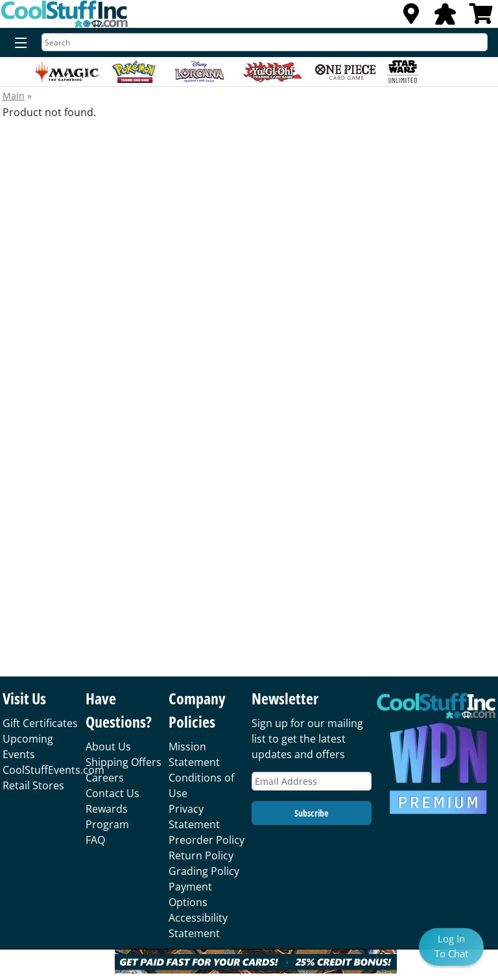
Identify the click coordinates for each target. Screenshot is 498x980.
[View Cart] (481, 18)
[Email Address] (312, 781)
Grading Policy (204, 871)
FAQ (95, 840)
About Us (108, 747)
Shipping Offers (124, 762)
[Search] (265, 42)
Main (14, 96)
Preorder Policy (207, 840)
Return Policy (201, 855)
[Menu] (18, 43)
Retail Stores (33, 785)
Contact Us (113, 793)
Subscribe (311, 813)
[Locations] (411, 18)
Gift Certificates (40, 723)
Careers (105, 778)
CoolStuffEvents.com (53, 770)
